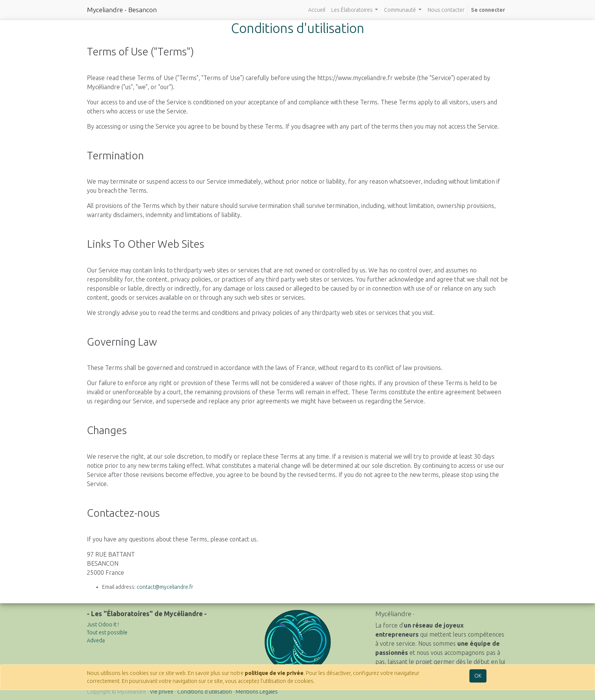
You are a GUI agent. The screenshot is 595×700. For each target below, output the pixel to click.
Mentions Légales (257, 692)
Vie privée (162, 692)
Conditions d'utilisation (205, 692)
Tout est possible (107, 632)
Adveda (96, 640)
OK (478, 676)
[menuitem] (317, 10)
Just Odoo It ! (103, 624)
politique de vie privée (274, 673)
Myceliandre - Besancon (122, 10)
